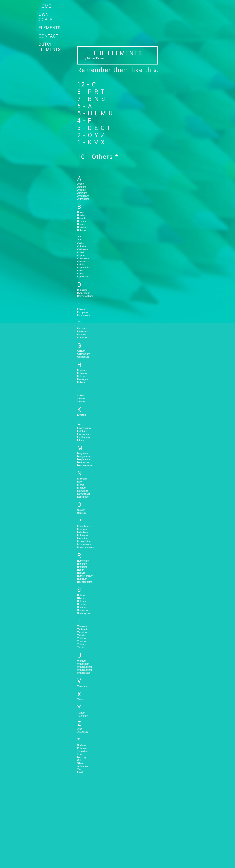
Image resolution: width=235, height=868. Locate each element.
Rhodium (82, 564)
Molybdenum (84, 459)
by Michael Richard (94, 58)
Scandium (83, 607)
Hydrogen (83, 379)
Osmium (82, 513)
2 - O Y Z (91, 135)
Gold (80, 760)
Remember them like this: (118, 70)
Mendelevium (84, 465)
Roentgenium (85, 582)
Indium (81, 399)
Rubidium (82, 579)
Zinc (80, 729)
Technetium (84, 629)
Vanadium (83, 686)
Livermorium (84, 434)
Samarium (83, 610)
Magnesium (84, 453)
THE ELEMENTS (117, 53)
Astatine (84, 187)
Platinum (82, 529)
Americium (84, 196)
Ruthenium (83, 561)
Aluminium (84, 199)
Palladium (83, 532)
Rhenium (82, 567)
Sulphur (81, 595)
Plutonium (83, 538)
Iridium (81, 402)
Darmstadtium (85, 296)
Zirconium (83, 732)
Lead (80, 772)
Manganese (84, 456)
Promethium (84, 544)
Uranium (82, 661)
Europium (82, 312)
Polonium (82, 535)
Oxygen (81, 510)
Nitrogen (82, 479)
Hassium (82, 370)
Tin (79, 769)
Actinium (84, 193)
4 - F (85, 121)
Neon (80, 482)
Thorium (82, 641)
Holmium (82, 376)
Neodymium (84, 494)
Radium (81, 573)
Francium (82, 338)
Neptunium (83, 497)
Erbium (81, 309)
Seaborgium (84, 613)
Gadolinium (83, 357)
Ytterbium (83, 716)
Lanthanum (83, 437)
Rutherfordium (85, 576)
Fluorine (82, 335)
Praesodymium (86, 548)
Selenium (82, 601)
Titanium (82, 626)
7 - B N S (91, 99)
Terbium (82, 648)
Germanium (84, 354)
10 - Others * (98, 157)
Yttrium (81, 713)
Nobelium (82, 491)
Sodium (81, 745)
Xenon (81, 699)
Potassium (83, 748)
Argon (85, 184)
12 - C (87, 84)
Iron (79, 754)
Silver (80, 763)
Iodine (81, 396)
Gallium (81, 351)
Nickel (81, 485)
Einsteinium (84, 315)
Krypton (82, 415)
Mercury (82, 757)
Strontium (83, 604)
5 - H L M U (95, 113)
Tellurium (82, 635)
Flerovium (83, 332)
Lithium (81, 440)
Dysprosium (84, 293)
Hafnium (82, 373)
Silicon (81, 598)
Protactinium (84, 541)
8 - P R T (91, 92)
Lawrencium (84, 428)
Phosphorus (84, 526)
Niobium (82, 488)
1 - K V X (91, 142)
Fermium (82, 329)
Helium (81, 382)
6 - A (85, 106)
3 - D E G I (94, 128)
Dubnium (82, 290)
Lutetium (82, 431)
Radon (81, 570)
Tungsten (82, 751)
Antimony (83, 766)
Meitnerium (83, 462)
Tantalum (82, 632)
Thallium (82, 638)
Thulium (82, 645)
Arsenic (84, 190)
